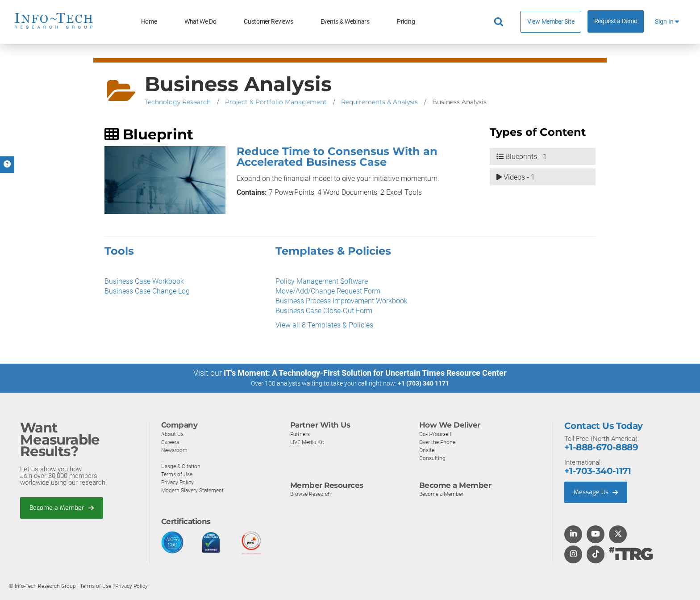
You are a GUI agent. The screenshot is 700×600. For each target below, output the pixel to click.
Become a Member (63, 508)
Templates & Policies (333, 251)
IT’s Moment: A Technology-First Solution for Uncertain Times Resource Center (365, 373)
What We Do (200, 22)
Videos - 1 (516, 178)
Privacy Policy (179, 482)
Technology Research (178, 102)
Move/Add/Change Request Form (328, 291)
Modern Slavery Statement (195, 490)
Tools (119, 251)
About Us (173, 434)
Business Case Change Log (147, 291)
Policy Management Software (322, 281)
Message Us (597, 492)
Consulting (433, 458)
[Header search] (500, 22)
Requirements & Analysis (379, 102)
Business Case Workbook (144, 281)
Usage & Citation (182, 466)
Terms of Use (178, 474)
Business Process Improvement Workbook (342, 301)
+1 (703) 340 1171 (423, 383)
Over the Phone (438, 442)
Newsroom (175, 450)
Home (149, 22)
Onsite (427, 450)
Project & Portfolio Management (276, 102)
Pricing (406, 22)
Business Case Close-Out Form (324, 311)
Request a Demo (616, 21)
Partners (301, 434)
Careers (171, 442)
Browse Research (312, 494)
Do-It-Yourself (437, 434)
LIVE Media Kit (308, 442)
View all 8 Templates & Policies (324, 325)
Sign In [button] (667, 22)
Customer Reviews (268, 22)
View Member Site (551, 21)
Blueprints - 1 (522, 157)
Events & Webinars (345, 22)
